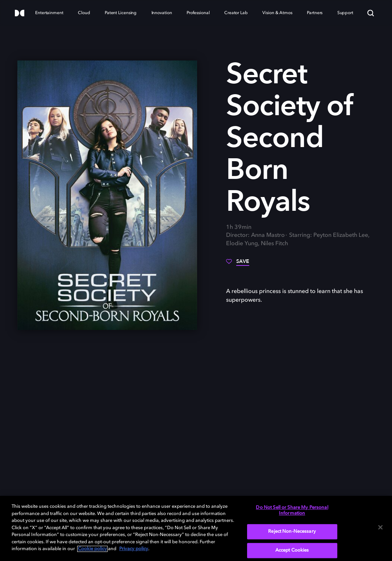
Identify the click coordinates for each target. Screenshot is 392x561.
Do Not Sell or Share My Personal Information (292, 510)
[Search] (371, 13)
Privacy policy (134, 549)
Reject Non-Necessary (292, 532)
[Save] (238, 264)
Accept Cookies (292, 550)
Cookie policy (92, 549)
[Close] (380, 527)
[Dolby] (20, 14)
